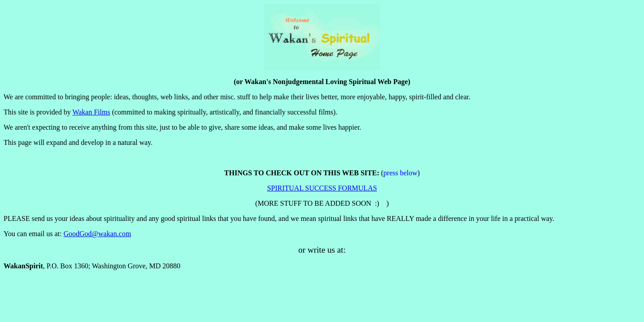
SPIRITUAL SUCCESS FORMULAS (322, 188)
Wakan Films (91, 112)
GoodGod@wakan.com (97, 234)
